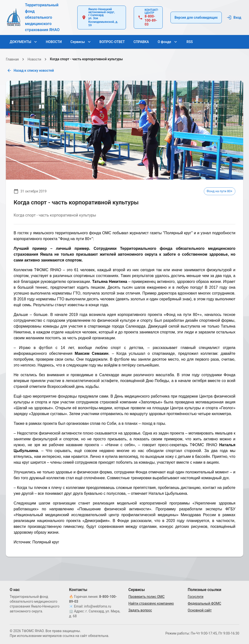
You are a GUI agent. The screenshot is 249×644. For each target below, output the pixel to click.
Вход (234, 18)
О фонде (167, 42)
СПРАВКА (141, 42)
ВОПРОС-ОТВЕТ (112, 42)
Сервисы (81, 42)
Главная (12, 59)
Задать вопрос (140, 610)
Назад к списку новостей (31, 71)
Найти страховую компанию (151, 603)
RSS (190, 42)
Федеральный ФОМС (205, 603)
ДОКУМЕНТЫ (23, 42)
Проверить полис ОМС (147, 597)
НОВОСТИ (54, 42)
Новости (34, 59)
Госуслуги (196, 597)
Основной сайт (200, 610)
